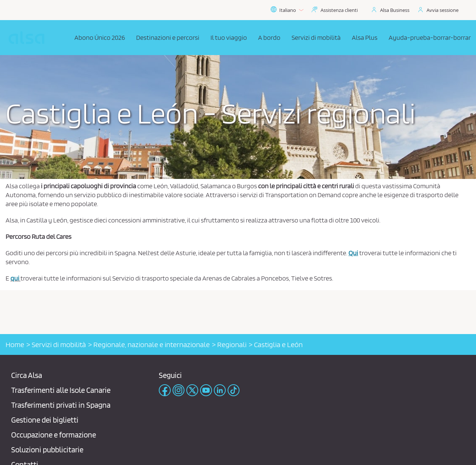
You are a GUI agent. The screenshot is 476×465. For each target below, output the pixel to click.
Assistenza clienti (339, 10)
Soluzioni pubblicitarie (47, 450)
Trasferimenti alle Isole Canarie (61, 390)
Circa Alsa (27, 375)
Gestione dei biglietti (45, 420)
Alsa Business (395, 10)
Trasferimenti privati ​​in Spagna (61, 405)
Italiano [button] (287, 10)
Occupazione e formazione (54, 435)
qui (15, 278)
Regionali (232, 344)
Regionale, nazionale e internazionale (152, 344)
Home (15, 344)
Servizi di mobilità (59, 344)
